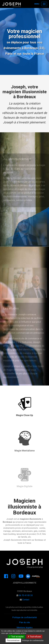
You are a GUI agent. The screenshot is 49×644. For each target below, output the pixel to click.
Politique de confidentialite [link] (33, 640)
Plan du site (24, 622)
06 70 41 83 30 (26, 595)
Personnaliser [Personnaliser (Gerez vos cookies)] (13, 640)
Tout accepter (16, 637)
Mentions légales (25, 628)
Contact (26, 600)
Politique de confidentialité (25, 617)
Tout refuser (34, 637)
